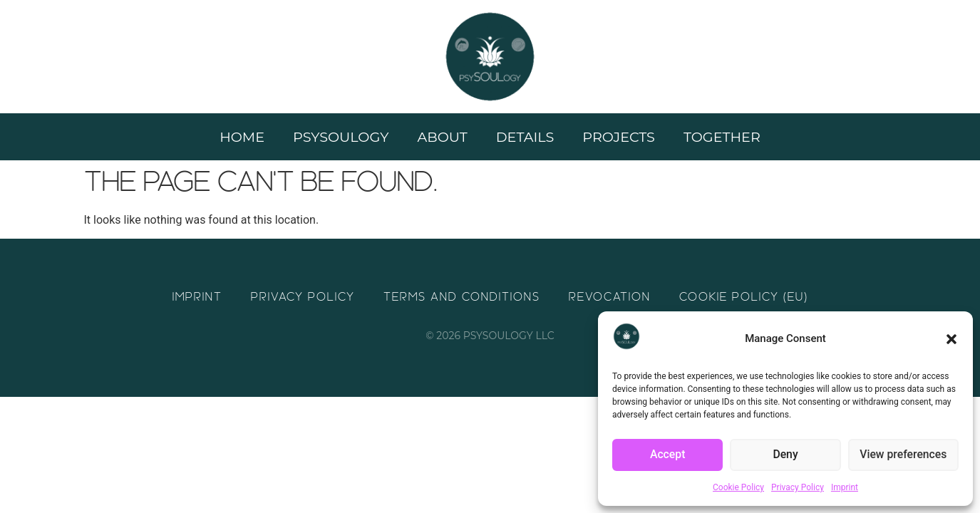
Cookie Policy (738, 487)
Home (242, 137)
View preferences (903, 455)
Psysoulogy (341, 137)
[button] (951, 339)
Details (525, 137)
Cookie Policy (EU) (744, 297)
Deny (785, 455)
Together (722, 137)
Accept (667, 455)
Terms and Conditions (462, 297)
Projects (619, 137)
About (442, 137)
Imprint (845, 487)
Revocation (610, 297)
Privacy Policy (798, 487)
